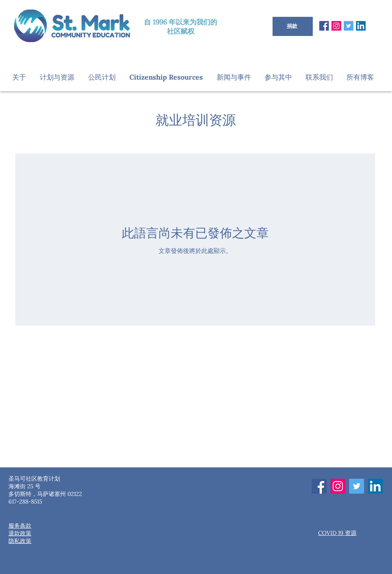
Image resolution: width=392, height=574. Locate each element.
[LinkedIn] (361, 26)
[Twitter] (349, 26)
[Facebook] (324, 26)
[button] (22, 77)
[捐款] (293, 26)
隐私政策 (20, 541)
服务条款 (20, 526)
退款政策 (20, 533)
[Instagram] (336, 26)
